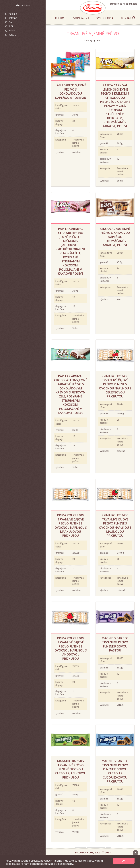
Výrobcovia (105, 18)
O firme (61, 18)
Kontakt (127, 18)
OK (124, 861)
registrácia (131, 4)
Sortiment (81, 18)
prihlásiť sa (116, 4)
